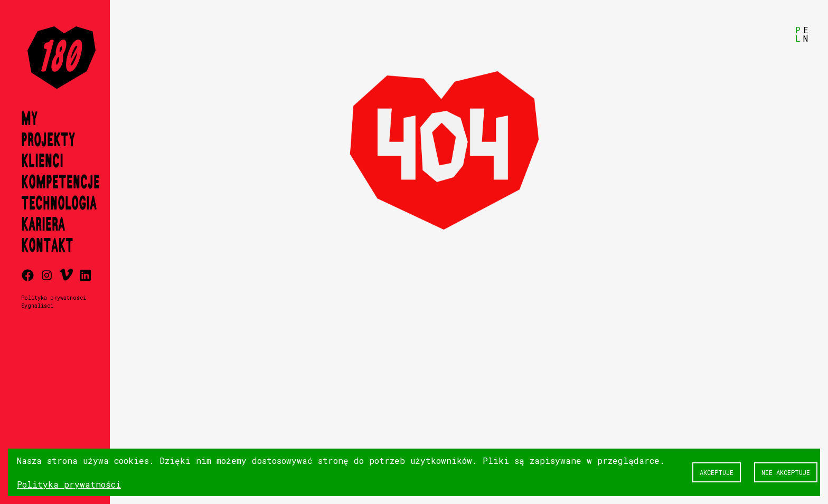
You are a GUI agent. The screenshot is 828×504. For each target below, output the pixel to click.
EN (806, 34)
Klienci (42, 161)
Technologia (59, 204)
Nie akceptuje (786, 472)
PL (798, 34)
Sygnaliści (37, 306)
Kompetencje (60, 183)
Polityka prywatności (54, 298)
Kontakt (47, 246)
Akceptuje (717, 472)
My (29, 119)
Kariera (43, 225)
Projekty (48, 140)
